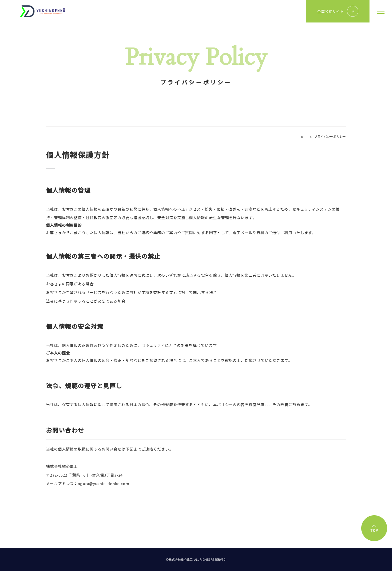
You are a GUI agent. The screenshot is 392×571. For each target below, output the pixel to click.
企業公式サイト (330, 11)
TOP (303, 137)
